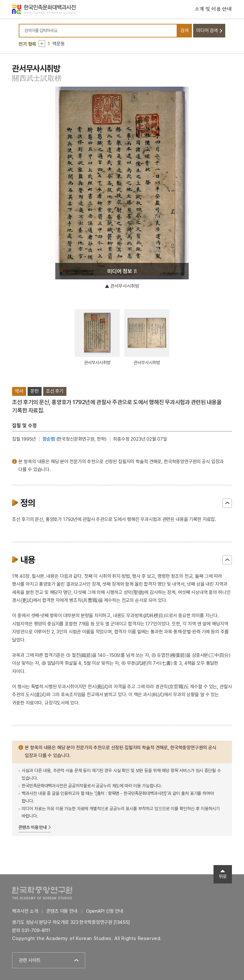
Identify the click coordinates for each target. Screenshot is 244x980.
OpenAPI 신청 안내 (105, 911)
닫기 (227, 503)
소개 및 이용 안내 (213, 9)
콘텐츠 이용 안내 (33, 827)
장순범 (49, 439)
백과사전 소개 (25, 911)
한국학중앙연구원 (42, 893)
